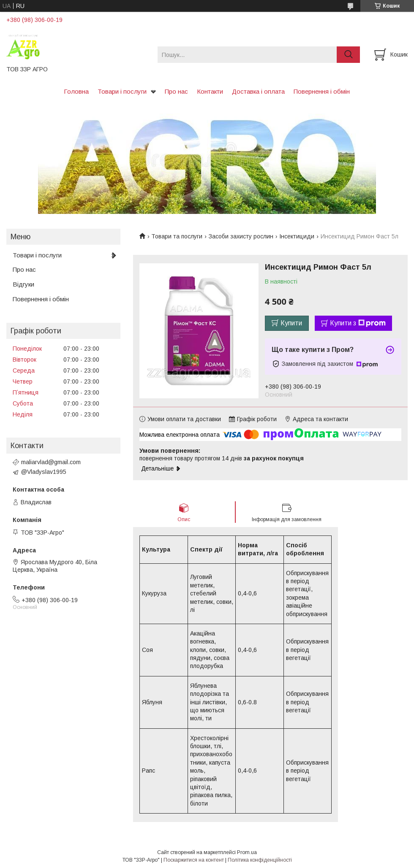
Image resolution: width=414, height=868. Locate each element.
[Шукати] (348, 55)
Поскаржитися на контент (194, 860)
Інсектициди (297, 236)
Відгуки (23, 284)
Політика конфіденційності (260, 860)
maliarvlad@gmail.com (51, 462)
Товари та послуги (177, 236)
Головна (76, 91)
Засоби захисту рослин (241, 236)
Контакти (210, 91)
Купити (291, 323)
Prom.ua (247, 852)
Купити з (358, 323)
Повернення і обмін (322, 91)
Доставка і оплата (258, 91)
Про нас (176, 91)
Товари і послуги (122, 91)
